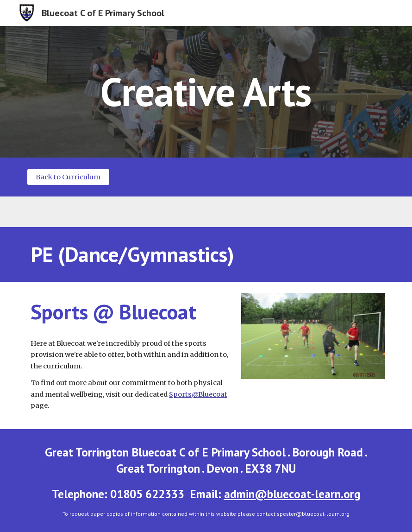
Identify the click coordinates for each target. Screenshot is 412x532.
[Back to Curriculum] (68, 177)
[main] (206, 92)
